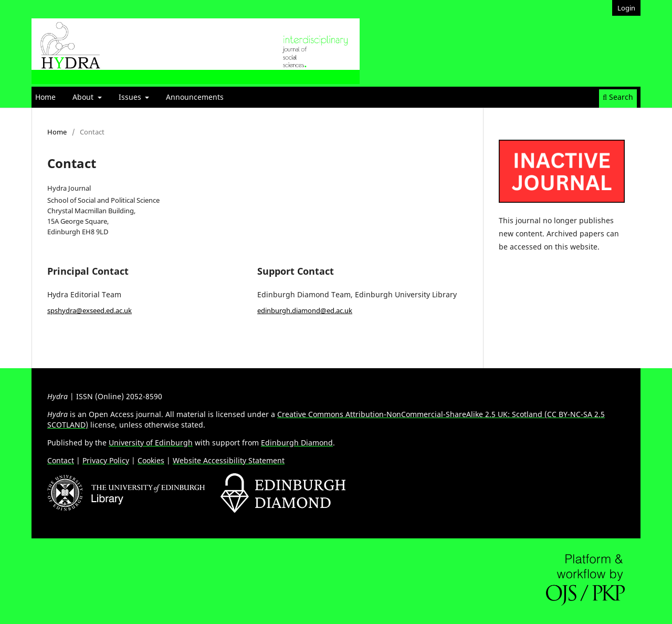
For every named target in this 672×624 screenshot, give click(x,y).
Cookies (151, 460)
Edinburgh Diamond (297, 443)
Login (626, 8)
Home (45, 97)
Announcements (195, 97)
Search (618, 97)
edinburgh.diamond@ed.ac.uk (305, 310)
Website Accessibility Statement (229, 460)
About (84, 97)
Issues (131, 97)
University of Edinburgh (151, 443)
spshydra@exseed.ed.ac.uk (90, 310)
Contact (61, 460)
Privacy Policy (106, 460)
